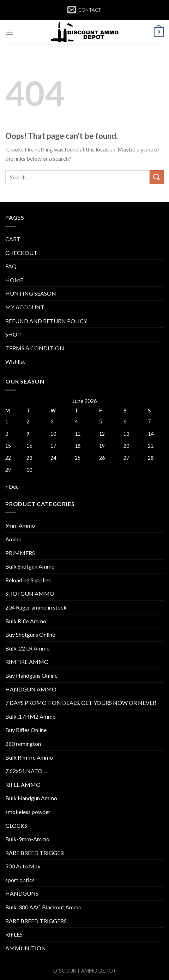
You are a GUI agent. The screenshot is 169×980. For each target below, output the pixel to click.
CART (13, 239)
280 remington (23, 744)
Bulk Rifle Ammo (26, 621)
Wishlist (15, 361)
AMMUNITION (26, 948)
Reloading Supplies (28, 580)
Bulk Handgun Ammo (31, 798)
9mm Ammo (20, 525)
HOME (14, 280)
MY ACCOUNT (25, 307)
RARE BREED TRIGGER (35, 853)
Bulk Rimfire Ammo (29, 757)
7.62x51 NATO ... (26, 771)
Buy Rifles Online (26, 730)
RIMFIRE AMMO (27, 662)
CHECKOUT (21, 253)
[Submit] (157, 177)
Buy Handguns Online (31, 675)
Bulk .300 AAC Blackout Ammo (43, 907)
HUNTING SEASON (31, 293)
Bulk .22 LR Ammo (28, 648)
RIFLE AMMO (23, 785)
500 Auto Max (23, 866)
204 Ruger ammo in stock (36, 607)
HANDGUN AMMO (31, 689)
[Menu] (10, 32)
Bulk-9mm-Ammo (27, 839)
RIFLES (14, 934)
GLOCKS (16, 825)
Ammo (13, 539)
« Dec (12, 486)
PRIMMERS (20, 553)
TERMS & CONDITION (35, 348)
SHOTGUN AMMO (30, 593)
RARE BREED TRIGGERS (36, 921)
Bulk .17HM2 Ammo (31, 716)
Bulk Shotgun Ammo (30, 566)
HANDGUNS (22, 893)
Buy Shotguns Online (30, 634)
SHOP (13, 334)
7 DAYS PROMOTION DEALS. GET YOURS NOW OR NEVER (81, 703)
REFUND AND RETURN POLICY (46, 321)
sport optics (20, 880)
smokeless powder (28, 812)
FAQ (11, 266)
